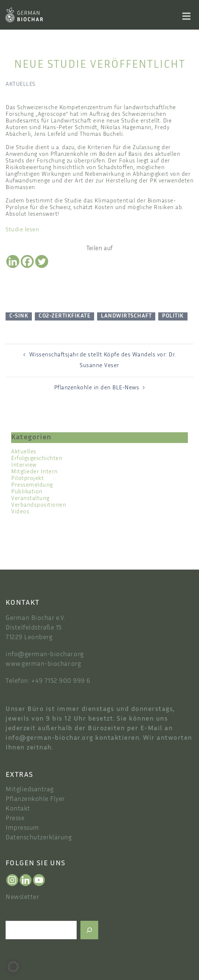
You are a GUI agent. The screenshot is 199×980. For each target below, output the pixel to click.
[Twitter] (42, 261)
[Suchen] (89, 930)
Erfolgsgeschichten (37, 459)
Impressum (22, 828)
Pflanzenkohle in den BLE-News (97, 388)
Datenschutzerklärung (39, 838)
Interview (24, 465)
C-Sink (19, 316)
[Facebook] (27, 261)
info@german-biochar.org (45, 655)
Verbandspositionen (39, 505)
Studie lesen (22, 230)
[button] (13, 967)
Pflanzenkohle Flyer (35, 799)
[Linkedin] (13, 261)
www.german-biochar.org (43, 664)
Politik (173, 316)
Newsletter (22, 897)
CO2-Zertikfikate (64, 316)
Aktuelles (21, 85)
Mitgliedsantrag (30, 790)
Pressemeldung (32, 485)
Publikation (27, 492)
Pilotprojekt (27, 479)
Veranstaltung (30, 499)
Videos (20, 512)
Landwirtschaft (126, 316)
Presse (15, 819)
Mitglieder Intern (34, 472)
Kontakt (18, 809)
